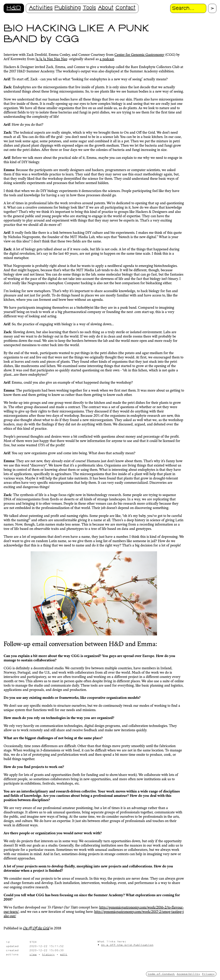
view (33, 954)
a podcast (107, 59)
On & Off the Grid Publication (127, 945)
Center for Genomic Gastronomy (139, 55)
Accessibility (188, 974)
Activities (41, 8)
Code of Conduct (161, 974)
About (106, 8)
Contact (125, 8)
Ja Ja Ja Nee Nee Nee (51, 59)
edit (64, 954)
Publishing (68, 8)
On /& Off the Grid (36, 928)
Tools (89, 8)
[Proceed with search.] (212, 8)
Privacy (208, 974)
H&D (14, 8)
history (48, 954)
